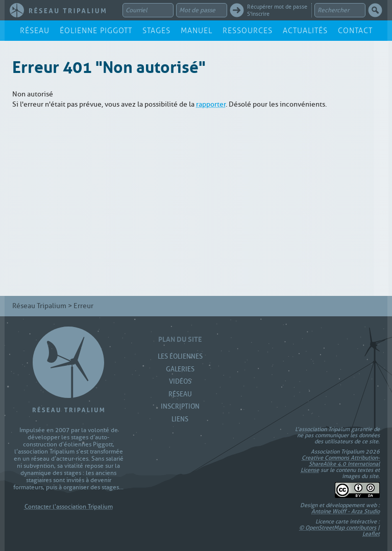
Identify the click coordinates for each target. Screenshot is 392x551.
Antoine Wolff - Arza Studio (346, 511)
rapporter (211, 104)
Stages (156, 31)
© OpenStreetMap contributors (338, 528)
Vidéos (180, 381)
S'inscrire (258, 14)
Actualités (305, 31)
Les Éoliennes (180, 356)
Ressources (248, 31)
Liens (180, 419)
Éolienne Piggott (96, 31)
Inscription (180, 406)
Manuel (197, 31)
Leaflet (371, 534)
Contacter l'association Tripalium (69, 507)
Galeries (180, 369)
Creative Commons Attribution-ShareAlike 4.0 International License (340, 464)
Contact (355, 31)
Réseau (35, 31)
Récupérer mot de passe (277, 7)
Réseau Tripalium (39, 306)
